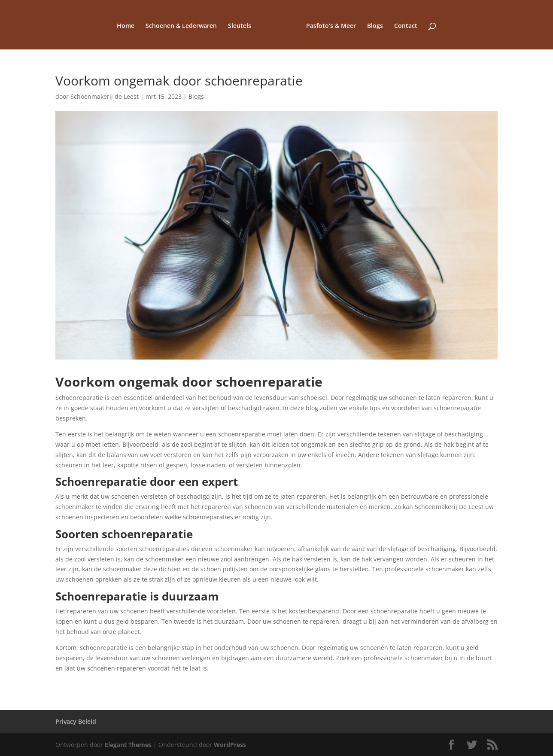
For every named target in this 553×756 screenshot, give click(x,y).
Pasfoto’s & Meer (331, 26)
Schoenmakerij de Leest (105, 96)
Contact (406, 26)
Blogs (375, 26)
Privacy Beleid (76, 721)
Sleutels (240, 26)
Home (126, 26)
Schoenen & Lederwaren (181, 26)
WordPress (230, 745)
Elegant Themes (128, 745)
